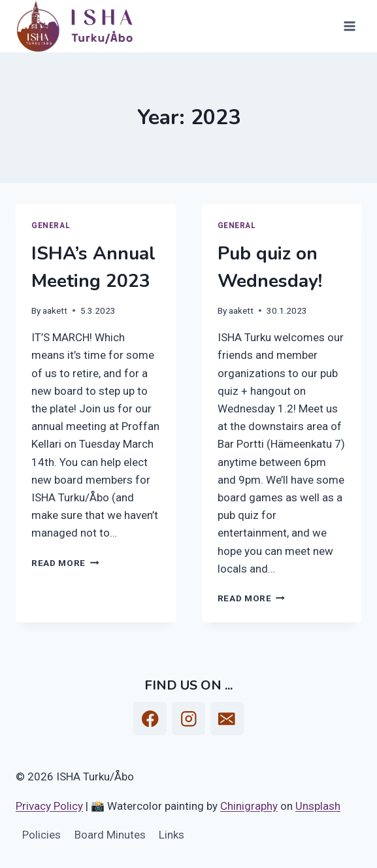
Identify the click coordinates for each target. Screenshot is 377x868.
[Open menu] (349, 26)
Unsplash (318, 806)
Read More (65, 563)
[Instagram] (188, 719)
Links (172, 835)
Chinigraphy (249, 806)
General (51, 225)
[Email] (227, 719)
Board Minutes (110, 835)
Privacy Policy (49, 806)
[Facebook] (150, 719)
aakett (55, 310)
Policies (41, 835)
